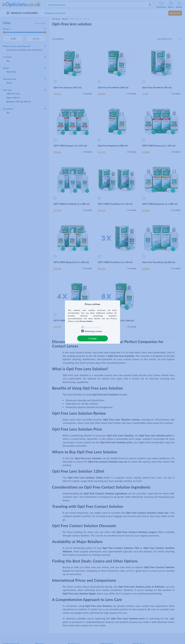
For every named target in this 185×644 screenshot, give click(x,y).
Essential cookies (93, 327)
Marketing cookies (93, 331)
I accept (92, 338)
